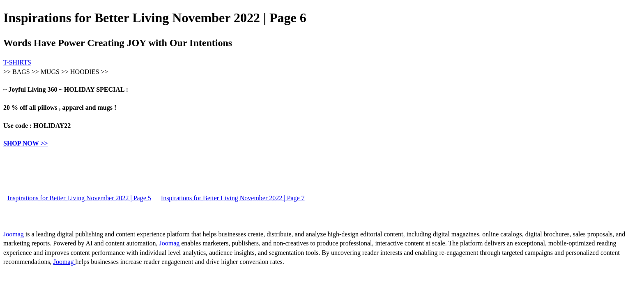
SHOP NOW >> (26, 143)
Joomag (14, 234)
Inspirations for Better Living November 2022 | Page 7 (233, 198)
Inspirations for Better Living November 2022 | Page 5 (79, 198)
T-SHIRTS (17, 62)
